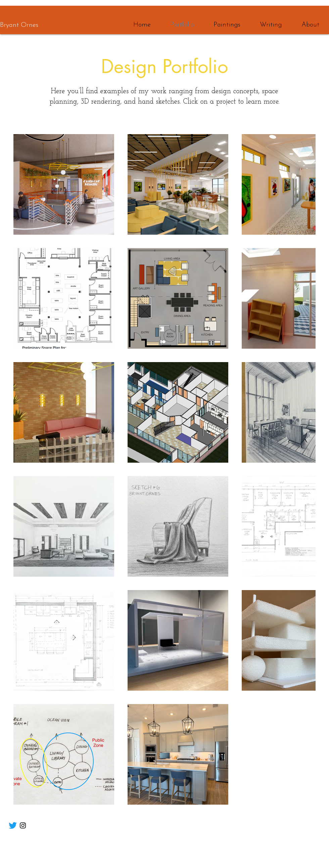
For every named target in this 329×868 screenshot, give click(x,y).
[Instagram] (23, 825)
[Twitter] (13, 825)
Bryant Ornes (19, 25)
